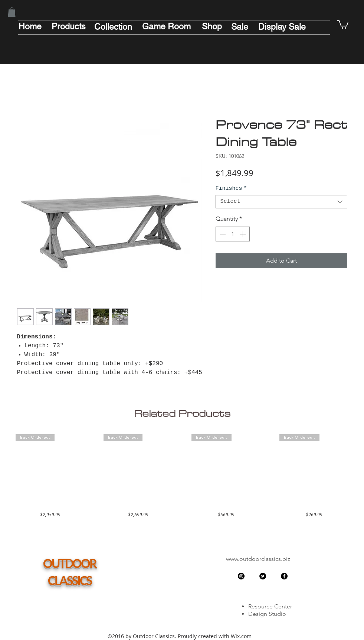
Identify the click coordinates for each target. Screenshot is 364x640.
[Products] (69, 26)
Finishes (231, 189)
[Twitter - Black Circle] (263, 576)
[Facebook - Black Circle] (284, 576)
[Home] (30, 26)
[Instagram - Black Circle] (241, 576)
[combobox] (281, 202)
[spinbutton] (233, 234)
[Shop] (212, 26)
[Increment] (243, 234)
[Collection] (113, 27)
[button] (12, 12)
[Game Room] (167, 26)
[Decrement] (222, 234)
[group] (182, 476)
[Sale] (240, 27)
